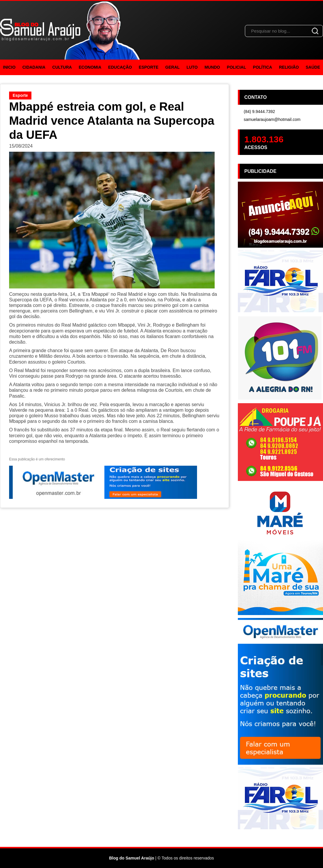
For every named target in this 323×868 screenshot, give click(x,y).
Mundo (212, 67)
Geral (173, 67)
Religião (289, 67)
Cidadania (34, 67)
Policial (237, 67)
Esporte (149, 67)
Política (262, 67)
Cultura (62, 67)
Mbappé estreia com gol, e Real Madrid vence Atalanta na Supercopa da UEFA (112, 121)
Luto (192, 67)
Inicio (9, 67)
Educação (120, 67)
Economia (90, 67)
